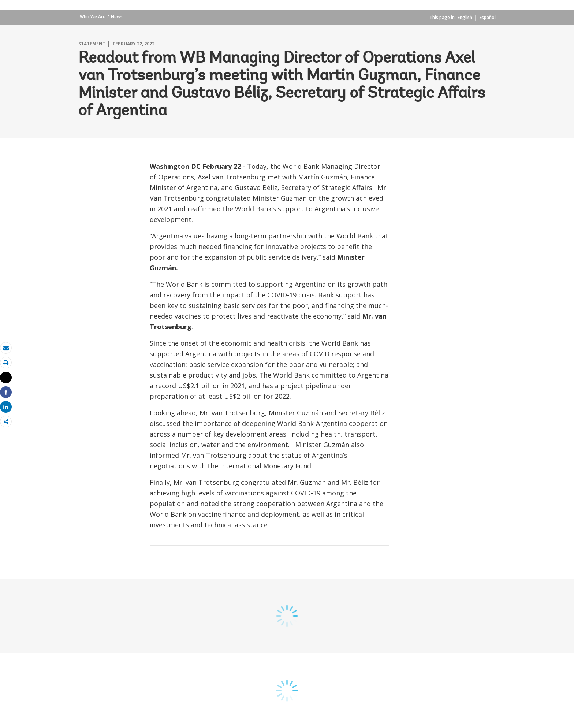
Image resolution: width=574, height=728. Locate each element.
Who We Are (93, 17)
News (117, 17)
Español (488, 17)
